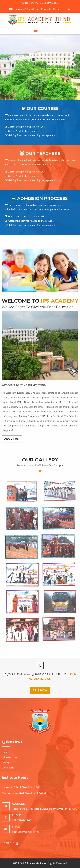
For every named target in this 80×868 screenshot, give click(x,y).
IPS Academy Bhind (33, 863)
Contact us (8, 768)
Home (5, 752)
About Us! (12, 439)
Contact (46, 9)
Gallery (6, 762)
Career (57, 9)
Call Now (40, 690)
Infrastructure (10, 757)
